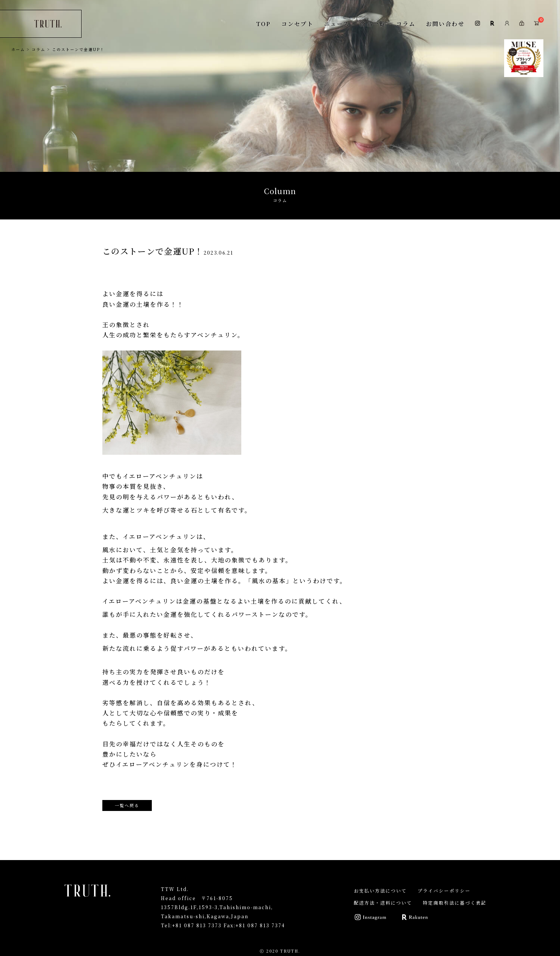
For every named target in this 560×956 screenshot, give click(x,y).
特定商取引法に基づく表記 (455, 903)
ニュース (337, 24)
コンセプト (297, 24)
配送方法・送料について (383, 903)
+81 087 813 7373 (197, 925)
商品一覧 (373, 24)
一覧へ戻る (127, 805)
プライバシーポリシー (444, 890)
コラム (406, 24)
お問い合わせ (445, 24)
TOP (263, 24)
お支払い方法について (380, 890)
